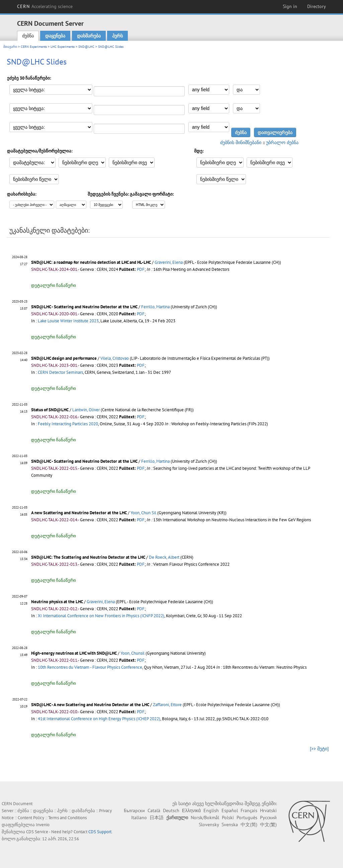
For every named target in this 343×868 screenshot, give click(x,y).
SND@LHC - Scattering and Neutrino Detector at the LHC (84, 307)
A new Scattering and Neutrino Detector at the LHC (79, 513)
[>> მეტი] (319, 749)
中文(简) (249, 825)
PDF (141, 269)
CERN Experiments (34, 47)
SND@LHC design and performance (64, 358)
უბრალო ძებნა (282, 142)
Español (230, 810)
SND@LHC (86, 47)
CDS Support (100, 832)
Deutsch (171, 810)
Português (247, 818)
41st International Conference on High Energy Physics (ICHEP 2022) (99, 719)
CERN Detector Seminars (60, 372)
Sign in (290, 6)
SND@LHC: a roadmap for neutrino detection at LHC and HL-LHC (91, 262)
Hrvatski (268, 810)
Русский (268, 818)
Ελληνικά (191, 810)
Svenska (230, 825)
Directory (317, 6)
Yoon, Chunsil (133, 653)
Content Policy (31, 818)
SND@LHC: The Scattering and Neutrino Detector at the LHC (88, 557)
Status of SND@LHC (50, 410)
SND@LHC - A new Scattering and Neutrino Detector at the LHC (90, 705)
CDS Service (37, 832)
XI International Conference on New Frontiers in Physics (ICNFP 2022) (101, 616)
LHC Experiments (63, 47)
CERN (45, 6)
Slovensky (209, 825)
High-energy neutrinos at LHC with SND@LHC (74, 653)
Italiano (139, 818)
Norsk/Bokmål (205, 818)
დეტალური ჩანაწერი (54, 285)
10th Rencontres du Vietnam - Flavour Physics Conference (90, 667)
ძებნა (28, 36)
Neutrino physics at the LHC (57, 602)
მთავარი (10, 47)
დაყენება (55, 36)
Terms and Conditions (67, 818)
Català (154, 810)
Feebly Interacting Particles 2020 (68, 424)
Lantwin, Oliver (86, 410)
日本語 (157, 818)
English (211, 810)
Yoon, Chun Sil (143, 513)
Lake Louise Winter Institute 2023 (68, 321)
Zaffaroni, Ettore (167, 705)
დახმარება (89, 36)
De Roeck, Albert (164, 557)
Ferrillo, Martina (155, 307)
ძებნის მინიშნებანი (241, 142)
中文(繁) (268, 825)
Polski (228, 818)
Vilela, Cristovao (115, 358)
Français (249, 810)
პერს (117, 36)
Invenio (43, 825)
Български (134, 810)
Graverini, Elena (169, 262)
